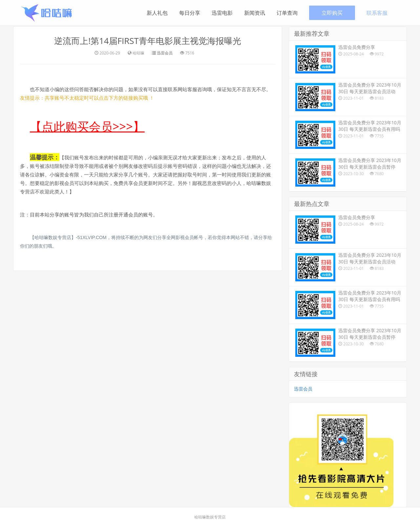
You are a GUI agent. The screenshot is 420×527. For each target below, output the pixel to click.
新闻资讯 (255, 13)
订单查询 (287, 13)
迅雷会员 (165, 53)
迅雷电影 (222, 13)
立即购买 (332, 13)
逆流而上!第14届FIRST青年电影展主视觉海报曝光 (148, 41)
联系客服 (377, 13)
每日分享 (190, 13)
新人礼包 (157, 13)
